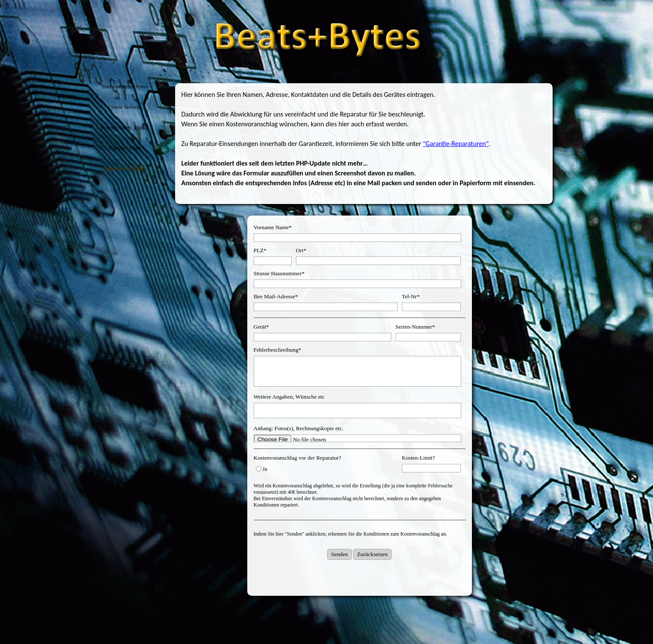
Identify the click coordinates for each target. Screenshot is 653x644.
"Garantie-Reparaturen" (456, 144)
